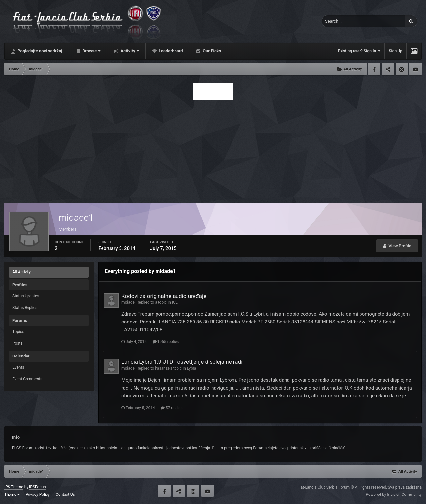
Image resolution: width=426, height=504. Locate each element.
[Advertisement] (213, 149)
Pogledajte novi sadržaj (39, 51)
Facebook (374, 69)
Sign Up (396, 51)
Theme (12, 495)
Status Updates (26, 296)
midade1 (129, 302)
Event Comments (27, 379)
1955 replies (166, 342)
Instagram (402, 69)
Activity (129, 51)
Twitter (388, 69)
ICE (175, 302)
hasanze (162, 368)
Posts (18, 343)
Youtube (416, 69)
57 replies (172, 408)
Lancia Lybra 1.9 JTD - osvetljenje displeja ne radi (182, 362)
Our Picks (212, 51)
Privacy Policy (38, 495)
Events (18, 367)
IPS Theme (14, 487)
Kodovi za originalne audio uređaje (164, 296)
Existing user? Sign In (359, 51)
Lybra (192, 368)
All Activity (22, 272)
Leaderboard (170, 51)
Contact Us (65, 495)
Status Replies (25, 308)
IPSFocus (37, 487)
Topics (18, 332)
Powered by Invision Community (394, 495)
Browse (91, 51)
